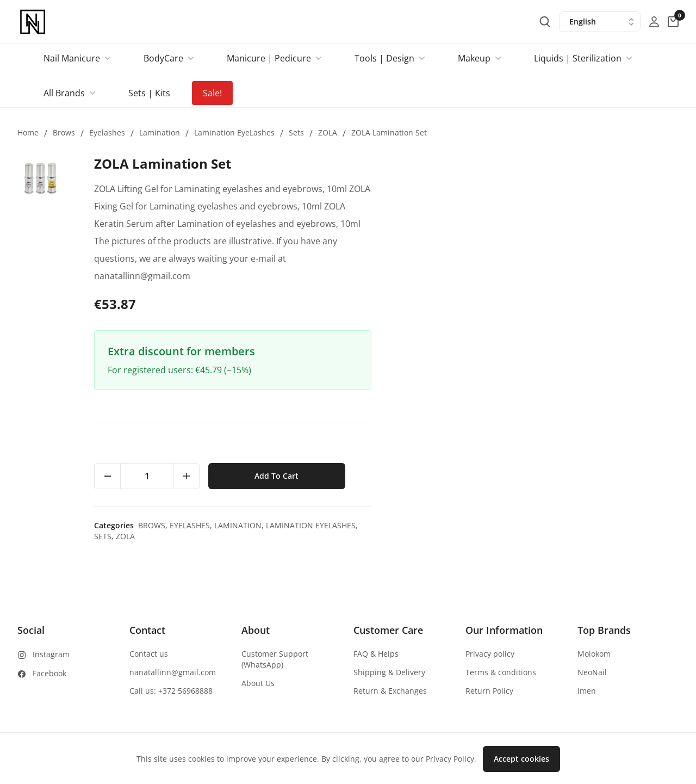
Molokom (594, 654)
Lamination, (548, 525)
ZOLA (328, 132)
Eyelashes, (500, 525)
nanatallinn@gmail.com (173, 672)
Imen (587, 691)
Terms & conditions (501, 672)
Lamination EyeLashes (234, 132)
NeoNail (592, 672)
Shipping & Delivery (389, 672)
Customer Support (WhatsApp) (275, 659)
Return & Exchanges (390, 691)
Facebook (49, 673)
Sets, (413, 536)
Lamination (160, 132)
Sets (296, 132)
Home (28, 132)
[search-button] (545, 22)
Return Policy (489, 691)
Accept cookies (521, 759)
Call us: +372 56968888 (171, 691)
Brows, (462, 525)
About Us (258, 683)
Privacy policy (490, 654)
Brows (64, 132)
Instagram (51, 654)
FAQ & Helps (376, 654)
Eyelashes (107, 132)
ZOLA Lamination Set (389, 132)
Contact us (149, 654)
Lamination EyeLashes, (620, 525)
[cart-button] (673, 22)
